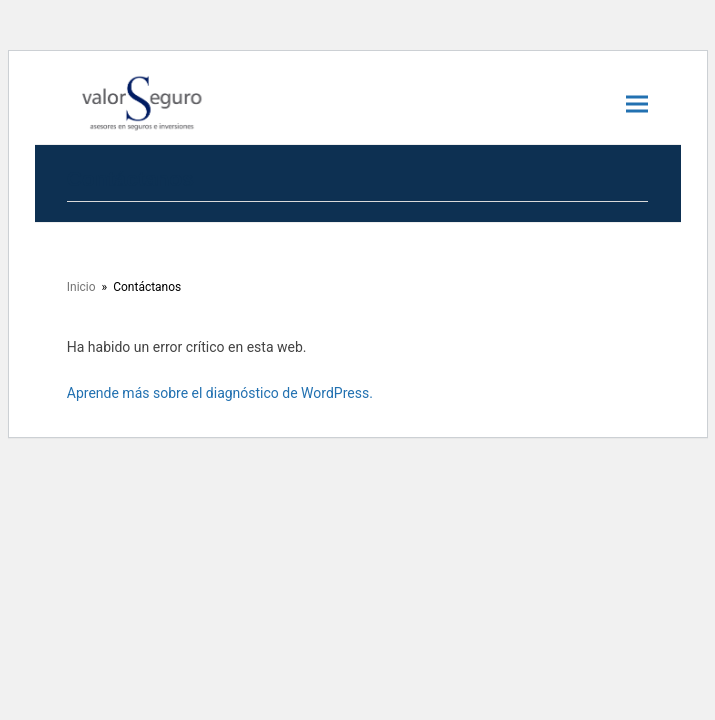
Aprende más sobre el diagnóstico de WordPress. (220, 393)
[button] (637, 103)
